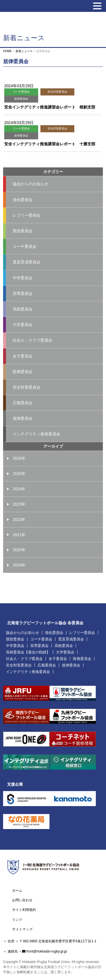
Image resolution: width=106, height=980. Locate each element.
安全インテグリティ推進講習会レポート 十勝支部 (50, 144)
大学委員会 (23, 325)
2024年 (19, 489)
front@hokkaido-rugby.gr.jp (46, 951)
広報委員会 (23, 403)
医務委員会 (23, 372)
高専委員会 (23, 293)
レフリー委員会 (27, 215)
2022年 (19, 519)
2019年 (19, 565)
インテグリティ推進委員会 (36, 434)
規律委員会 (21, 99)
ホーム (17, 890)
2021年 (19, 535)
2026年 (19, 458)
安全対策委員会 (57, 92)
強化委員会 (23, 200)
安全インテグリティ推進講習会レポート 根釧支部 (50, 107)
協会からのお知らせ (31, 184)
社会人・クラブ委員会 (33, 340)
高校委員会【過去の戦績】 (28, 652)
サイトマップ (22, 929)
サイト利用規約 (24, 910)
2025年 (19, 474)
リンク (17, 920)
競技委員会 (23, 231)
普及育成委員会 (27, 262)
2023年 (19, 504)
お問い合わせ (22, 900)
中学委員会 (23, 278)
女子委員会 (23, 356)
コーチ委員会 (21, 92)
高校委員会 (23, 309)
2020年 (19, 550)
